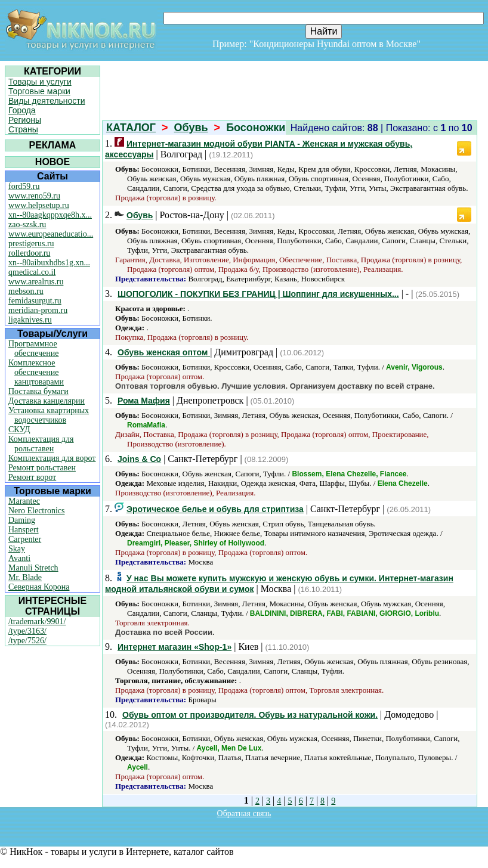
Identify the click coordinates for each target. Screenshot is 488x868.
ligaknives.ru (30, 320)
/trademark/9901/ (37, 621)
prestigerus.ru (31, 244)
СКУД (19, 430)
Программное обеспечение (34, 348)
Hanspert (24, 530)
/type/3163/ (27, 631)
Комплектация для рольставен (41, 444)
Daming (22, 520)
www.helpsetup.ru (39, 205)
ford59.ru (24, 186)
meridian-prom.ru (38, 310)
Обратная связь (244, 813)
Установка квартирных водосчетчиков (49, 415)
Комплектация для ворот (52, 458)
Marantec (24, 501)
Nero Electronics (36, 511)
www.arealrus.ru (36, 282)
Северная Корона (39, 587)
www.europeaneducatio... (51, 234)
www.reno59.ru (34, 196)
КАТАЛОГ (131, 128)
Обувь (191, 128)
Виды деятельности (47, 101)
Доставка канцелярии (47, 401)
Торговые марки (39, 91)
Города (22, 110)
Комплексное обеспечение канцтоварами (36, 372)
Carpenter (25, 539)
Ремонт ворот (32, 477)
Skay (17, 549)
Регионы (25, 120)
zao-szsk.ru (27, 224)
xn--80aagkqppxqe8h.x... (50, 215)
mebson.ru (26, 291)
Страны (23, 129)
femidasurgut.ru (35, 301)
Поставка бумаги (38, 391)
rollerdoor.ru (29, 253)
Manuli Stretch (33, 568)
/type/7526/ (27, 641)
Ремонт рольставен (42, 468)
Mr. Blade (25, 577)
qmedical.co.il (32, 272)
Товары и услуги (40, 82)
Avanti (19, 558)
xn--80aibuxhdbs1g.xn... (49, 263)
